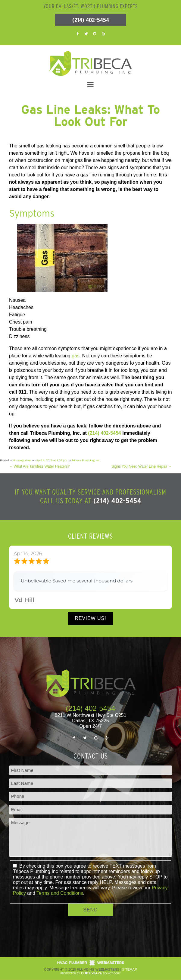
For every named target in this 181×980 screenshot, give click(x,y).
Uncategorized (22, 460)
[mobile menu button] (90, 85)
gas (75, 356)
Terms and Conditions (60, 893)
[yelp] (103, 33)
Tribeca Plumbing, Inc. (86, 460)
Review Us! (90, 618)
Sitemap (129, 969)
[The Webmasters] (91, 965)
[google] (95, 33)
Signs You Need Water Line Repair (142, 466)
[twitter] (86, 33)
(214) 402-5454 (91, 20)
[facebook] (78, 33)
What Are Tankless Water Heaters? (39, 466)
